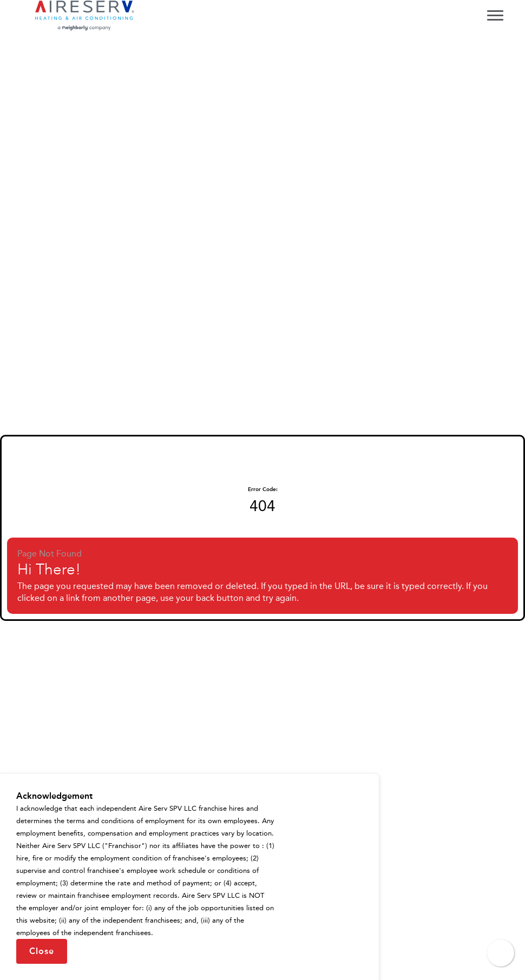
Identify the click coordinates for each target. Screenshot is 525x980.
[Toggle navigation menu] (495, 15)
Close (42, 951)
